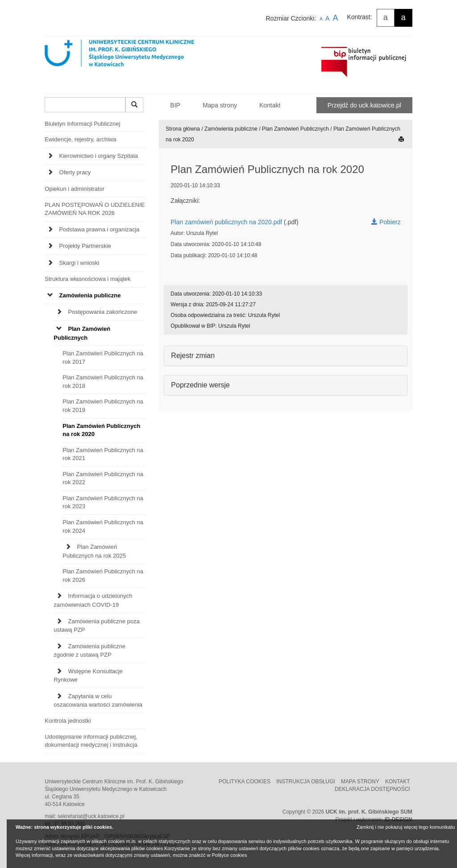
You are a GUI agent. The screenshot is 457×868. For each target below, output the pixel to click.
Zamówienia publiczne (90, 295)
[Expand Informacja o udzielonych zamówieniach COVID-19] (59, 596)
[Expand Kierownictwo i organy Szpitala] (50, 156)
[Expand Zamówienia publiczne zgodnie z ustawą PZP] (59, 647)
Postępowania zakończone (103, 312)
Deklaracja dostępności (372, 789)
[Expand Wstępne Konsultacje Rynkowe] (59, 672)
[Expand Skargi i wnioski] (50, 263)
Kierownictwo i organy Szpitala (99, 156)
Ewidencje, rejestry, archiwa (80, 139)
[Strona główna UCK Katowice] (133, 62)
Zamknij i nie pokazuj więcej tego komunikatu (406, 827)
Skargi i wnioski (79, 263)
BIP (175, 105)
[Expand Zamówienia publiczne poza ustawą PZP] (59, 622)
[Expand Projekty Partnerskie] (50, 246)
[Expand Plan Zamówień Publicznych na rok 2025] (68, 547)
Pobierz (386, 222)
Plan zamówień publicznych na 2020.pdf (226, 222)
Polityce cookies (230, 855)
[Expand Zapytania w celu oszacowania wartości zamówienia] (59, 697)
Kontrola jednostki (68, 721)
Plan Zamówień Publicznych (295, 129)
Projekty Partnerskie (85, 246)
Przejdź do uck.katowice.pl (364, 105)
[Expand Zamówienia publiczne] (50, 296)
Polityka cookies (245, 782)
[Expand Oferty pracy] (50, 173)
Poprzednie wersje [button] (200, 385)
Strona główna (183, 129)
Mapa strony (220, 105)
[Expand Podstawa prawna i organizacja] (50, 230)
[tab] (95, 158)
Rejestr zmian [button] (193, 356)
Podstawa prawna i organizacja (100, 229)
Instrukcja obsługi (306, 782)
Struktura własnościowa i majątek (87, 279)
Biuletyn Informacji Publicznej (82, 124)
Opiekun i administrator (75, 189)
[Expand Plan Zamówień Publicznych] (59, 329)
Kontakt (270, 105)
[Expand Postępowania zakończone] (59, 312)
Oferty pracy (75, 172)
